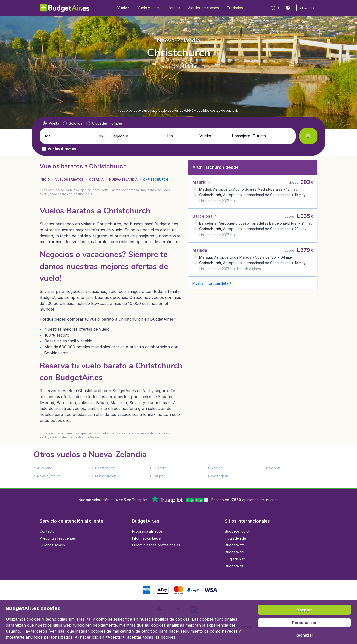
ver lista (57, 631)
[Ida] (68, 136)
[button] (307, 8)
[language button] (275, 8)
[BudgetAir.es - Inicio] (65, 8)
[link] (288, 8)
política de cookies (172, 619)
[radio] (51, 123)
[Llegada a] (134, 136)
